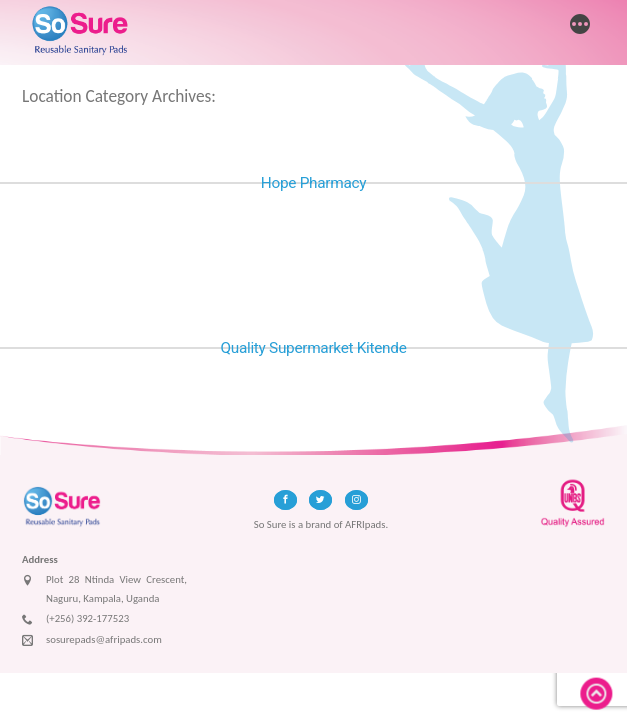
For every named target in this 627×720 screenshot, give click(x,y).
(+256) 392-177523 (75, 620)
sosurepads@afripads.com (92, 641)
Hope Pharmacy (313, 183)
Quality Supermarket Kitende (313, 348)
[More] (580, 26)
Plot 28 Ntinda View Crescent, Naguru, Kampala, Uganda (104, 589)
